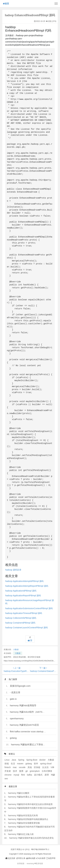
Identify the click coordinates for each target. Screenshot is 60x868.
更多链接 (39, 864)
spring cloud (46, 764)
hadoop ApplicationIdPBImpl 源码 (21, 591)
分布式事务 (47, 771)
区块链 (37, 767)
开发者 (8, 771)
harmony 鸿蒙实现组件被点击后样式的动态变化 (31, 838)
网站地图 (31, 858)
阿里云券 (21, 858)
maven (21, 764)
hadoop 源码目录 (13, 570)
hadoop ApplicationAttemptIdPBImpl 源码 (24, 581)
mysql (17, 775)
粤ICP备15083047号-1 (40, 849)
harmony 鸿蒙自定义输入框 (21, 834)
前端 (7, 764)
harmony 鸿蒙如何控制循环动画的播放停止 (28, 819)
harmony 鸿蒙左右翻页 (19, 793)
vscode (22, 767)
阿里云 (19, 849)
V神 (52, 767)
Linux (7, 760)
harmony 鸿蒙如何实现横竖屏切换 (24, 823)
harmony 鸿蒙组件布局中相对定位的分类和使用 (30, 804)
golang (13, 738)
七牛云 (27, 849)
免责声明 (51, 858)
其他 (30, 767)
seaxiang (30, 864)
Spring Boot (32, 760)
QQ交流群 (10, 858)
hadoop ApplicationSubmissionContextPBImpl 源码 (29, 608)
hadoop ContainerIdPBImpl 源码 (20, 623)
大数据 (16, 650)
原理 (47, 775)
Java (14, 760)
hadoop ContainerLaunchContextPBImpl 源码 (26, 628)
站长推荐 (41, 858)
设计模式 (39, 775)
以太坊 (46, 767)
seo (6, 779)
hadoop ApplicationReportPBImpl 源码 (23, 596)
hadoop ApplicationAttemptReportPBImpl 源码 (27, 586)
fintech (8, 767)
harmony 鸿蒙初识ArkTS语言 (24, 725)
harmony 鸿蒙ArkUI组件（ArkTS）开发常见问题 (34, 712)
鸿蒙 (53, 775)
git (27, 771)
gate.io (13, 699)
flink (23, 775)
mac (15, 767)
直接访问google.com (20, 686)
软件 (36, 764)
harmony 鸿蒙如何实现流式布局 (23, 815)
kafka (30, 775)
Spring (21, 760)
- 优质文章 (15, 692)
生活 (13, 764)
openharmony (17, 718)
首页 (6, 4)
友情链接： (22, 864)
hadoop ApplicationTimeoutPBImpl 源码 (24, 613)
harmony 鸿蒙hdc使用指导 (23, 705)
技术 (15, 771)
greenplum (35, 771)
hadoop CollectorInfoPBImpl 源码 (21, 618)
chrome (8, 775)
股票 (22, 771)
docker (43, 760)
